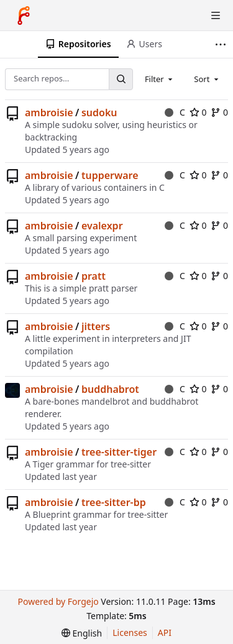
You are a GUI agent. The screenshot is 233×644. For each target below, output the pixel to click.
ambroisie (49, 113)
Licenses (130, 632)
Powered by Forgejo (58, 601)
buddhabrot (110, 389)
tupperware (110, 175)
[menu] (82, 633)
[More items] (222, 44)
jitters (96, 326)
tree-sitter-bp (114, 502)
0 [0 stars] (198, 112)
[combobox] (160, 79)
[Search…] (121, 79)
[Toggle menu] (216, 16)
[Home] (24, 16)
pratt (94, 276)
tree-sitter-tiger (119, 452)
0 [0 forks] (219, 112)
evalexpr (102, 226)
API (165, 632)
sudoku (99, 113)
